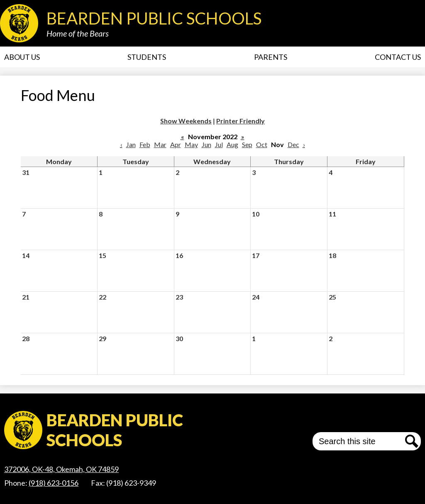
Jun (206, 144)
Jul (219, 144)
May (191, 144)
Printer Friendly (241, 121)
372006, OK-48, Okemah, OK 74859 (61, 469)
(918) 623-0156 (54, 483)
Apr (176, 144)
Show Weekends (186, 121)
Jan (131, 144)
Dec (293, 144)
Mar (160, 144)
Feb (145, 144)
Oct (262, 144)
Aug (232, 144)
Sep (247, 144)
